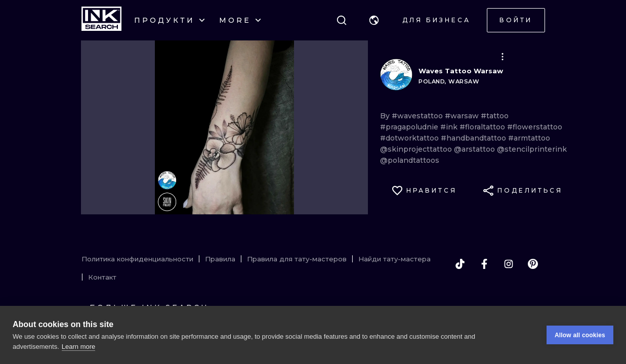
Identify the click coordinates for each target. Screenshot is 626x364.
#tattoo (495, 116)
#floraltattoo (483, 127)
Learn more (78, 347)
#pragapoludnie (410, 127)
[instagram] (509, 264)
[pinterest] (533, 264)
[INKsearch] (101, 20)
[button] (374, 20)
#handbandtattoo (474, 138)
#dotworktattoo (410, 138)
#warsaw (463, 116)
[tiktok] (460, 264)
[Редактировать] (503, 57)
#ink (450, 127)
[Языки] (374, 20)
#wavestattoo (418, 116)
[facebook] (484, 264)
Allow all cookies (580, 335)
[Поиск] (342, 20)
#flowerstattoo (535, 127)
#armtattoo (529, 138)
